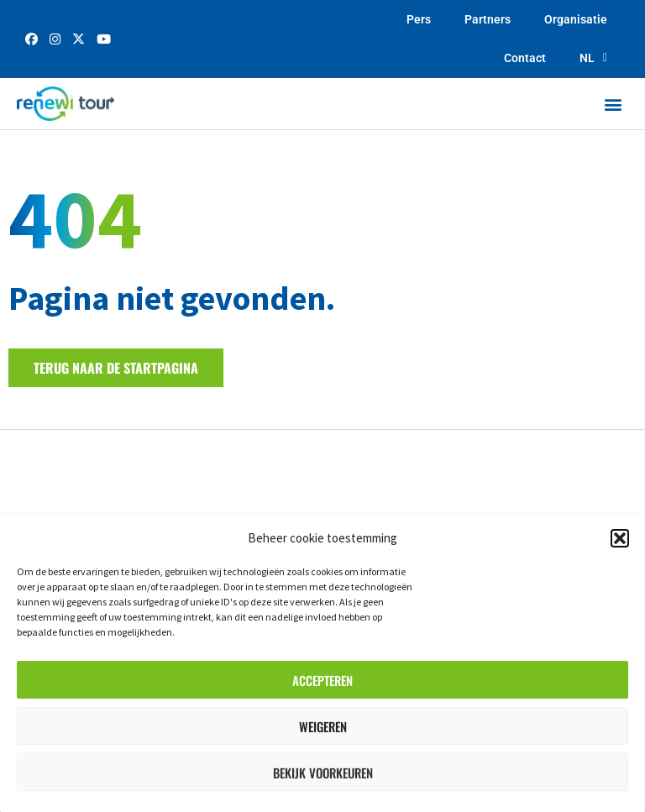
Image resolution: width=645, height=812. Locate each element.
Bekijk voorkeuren (323, 773)
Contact (525, 58)
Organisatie (576, 19)
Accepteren (322, 680)
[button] (620, 538)
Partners (488, 19)
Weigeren (323, 726)
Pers (419, 19)
